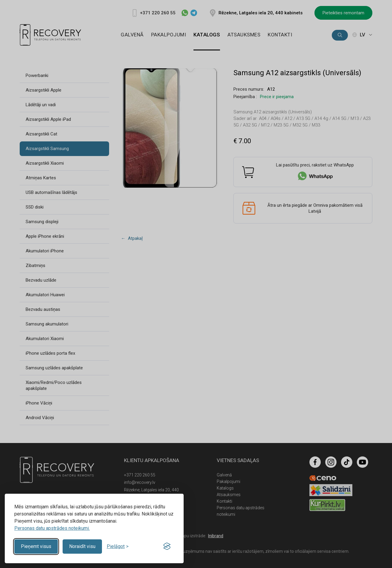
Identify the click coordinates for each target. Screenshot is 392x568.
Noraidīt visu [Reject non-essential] (82, 546)
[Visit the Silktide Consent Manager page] (167, 547)
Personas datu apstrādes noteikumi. (52, 528)
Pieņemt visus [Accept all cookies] (36, 546)
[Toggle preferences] (118, 546)
